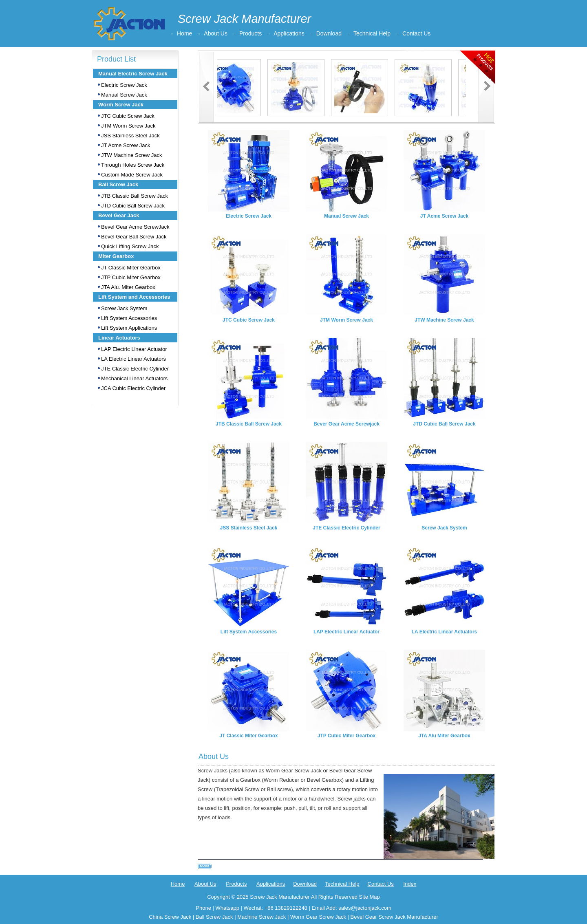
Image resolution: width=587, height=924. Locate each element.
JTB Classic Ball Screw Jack (135, 196)
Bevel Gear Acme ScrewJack (135, 227)
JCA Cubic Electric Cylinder (133, 388)
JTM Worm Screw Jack (128, 126)
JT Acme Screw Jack (126, 145)
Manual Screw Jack (124, 95)
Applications (289, 33)
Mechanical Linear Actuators (134, 378)
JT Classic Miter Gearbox (131, 268)
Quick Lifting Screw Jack (130, 246)
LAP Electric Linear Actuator (134, 349)
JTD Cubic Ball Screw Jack (133, 206)
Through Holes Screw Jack (133, 165)
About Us (216, 33)
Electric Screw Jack (124, 85)
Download (329, 33)
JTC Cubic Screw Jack (128, 116)
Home (184, 33)
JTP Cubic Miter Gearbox (131, 277)
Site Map (369, 897)
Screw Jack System (124, 308)
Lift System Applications (129, 328)
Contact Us (416, 33)
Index (410, 884)
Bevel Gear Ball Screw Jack (134, 237)
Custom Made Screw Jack (132, 175)
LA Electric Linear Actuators (134, 359)
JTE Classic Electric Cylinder (135, 369)
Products (250, 33)
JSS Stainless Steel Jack (130, 136)
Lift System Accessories (129, 318)
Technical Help (372, 33)
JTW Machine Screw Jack (132, 155)
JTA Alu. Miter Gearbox (128, 287)
